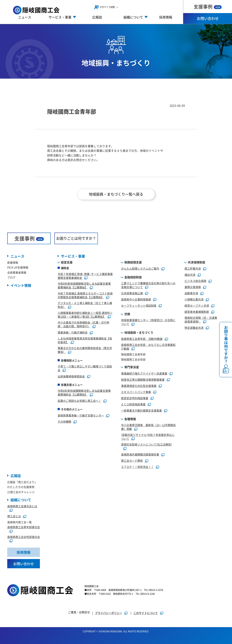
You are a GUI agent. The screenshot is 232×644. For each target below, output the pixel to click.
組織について (21, 500)
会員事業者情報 (17, 272)
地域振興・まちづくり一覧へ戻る (116, 194)
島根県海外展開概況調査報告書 (140, 454)
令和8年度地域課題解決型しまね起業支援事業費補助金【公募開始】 (84, 285)
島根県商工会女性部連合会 (24, 537)
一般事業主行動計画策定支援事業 (141, 410)
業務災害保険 (193, 287)
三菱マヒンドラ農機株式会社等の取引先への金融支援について (148, 285)
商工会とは (14, 516)
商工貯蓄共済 (193, 268)
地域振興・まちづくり (139, 332)
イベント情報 (21, 285)
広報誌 (97, 17)
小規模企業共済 (194, 299)
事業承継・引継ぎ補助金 (73, 332)
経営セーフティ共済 (197, 305)
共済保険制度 (196, 262)
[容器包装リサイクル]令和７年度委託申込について (148, 437)
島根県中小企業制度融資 (136, 299)
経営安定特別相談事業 (135, 398)
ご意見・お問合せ (79, 612)
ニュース (25, 17)
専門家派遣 (132, 367)
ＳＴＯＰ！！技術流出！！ (137, 467)
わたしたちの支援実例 (21, 487)
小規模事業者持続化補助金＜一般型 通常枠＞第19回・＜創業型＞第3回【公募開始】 (85, 315)
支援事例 (208, 6)
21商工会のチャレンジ (21, 492)
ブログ (11, 277)
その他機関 (64, 421)
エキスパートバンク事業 (136, 392)
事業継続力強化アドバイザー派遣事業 (144, 373)
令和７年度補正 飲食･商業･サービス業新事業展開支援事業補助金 (85, 276)
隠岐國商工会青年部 (133, 354)
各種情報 (130, 419)
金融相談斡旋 (133, 277)
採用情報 (166, 17)
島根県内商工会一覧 (19, 522)
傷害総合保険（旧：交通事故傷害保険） (201, 320)
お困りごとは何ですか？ (76, 238)
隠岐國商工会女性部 (133, 359)
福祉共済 (190, 275)
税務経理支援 (133, 262)
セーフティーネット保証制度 (139, 305)
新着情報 (13, 262)
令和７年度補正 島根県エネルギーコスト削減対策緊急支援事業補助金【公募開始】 (85, 295)
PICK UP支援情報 (18, 267)
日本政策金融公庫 (132, 293)
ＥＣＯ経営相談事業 (133, 404)
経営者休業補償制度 (197, 312)
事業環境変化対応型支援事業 (139, 386)
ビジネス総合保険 (195, 281)
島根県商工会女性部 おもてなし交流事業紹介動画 (148, 347)
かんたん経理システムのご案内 (140, 268)
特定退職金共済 (194, 328)
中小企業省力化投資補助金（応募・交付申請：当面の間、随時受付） (83, 324)
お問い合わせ (208, 18)
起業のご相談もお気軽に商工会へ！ (79, 401)
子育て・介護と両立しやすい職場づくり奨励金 (85, 368)
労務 (127, 314)
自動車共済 (191, 293)
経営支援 (67, 262)
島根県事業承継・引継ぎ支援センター (81, 415)
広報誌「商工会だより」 (22, 482)
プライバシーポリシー (109, 613)
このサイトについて (146, 613)
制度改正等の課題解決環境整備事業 (143, 380)
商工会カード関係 (132, 461)
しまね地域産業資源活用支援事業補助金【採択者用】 (85, 340)
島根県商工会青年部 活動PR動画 (142, 339)
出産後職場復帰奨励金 (71, 376)
